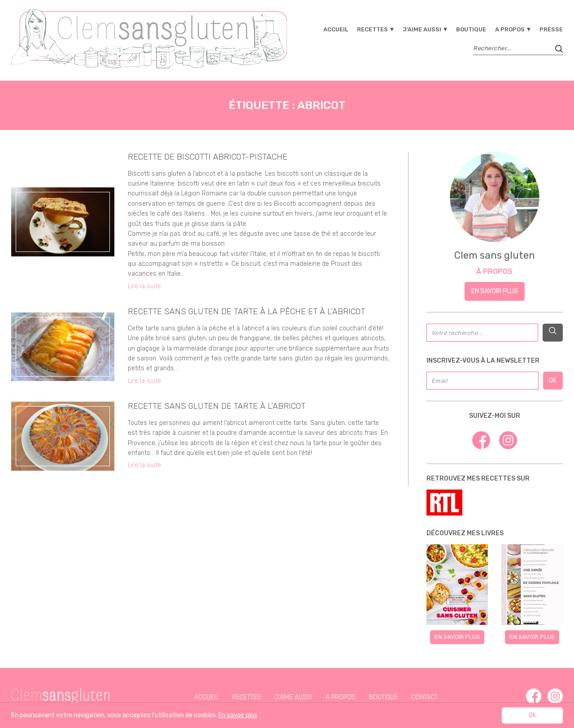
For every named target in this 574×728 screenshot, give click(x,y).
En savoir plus (495, 291)
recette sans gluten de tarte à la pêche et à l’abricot (246, 312)
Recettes (372, 29)
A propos (510, 29)
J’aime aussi (422, 29)
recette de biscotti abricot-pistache (208, 157)
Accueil (336, 29)
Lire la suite (144, 286)
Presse (551, 29)
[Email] (483, 381)
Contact (424, 697)
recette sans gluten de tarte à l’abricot (217, 406)
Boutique (471, 29)
